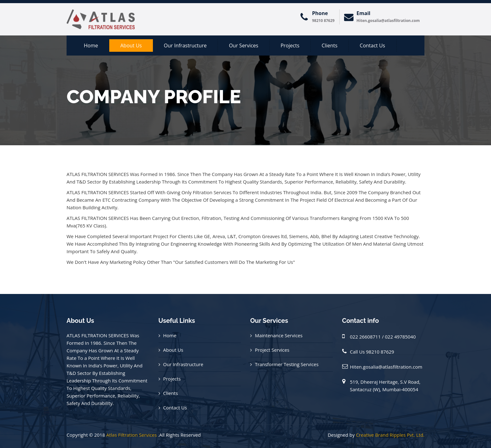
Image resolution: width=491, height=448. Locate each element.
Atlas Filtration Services (131, 435)
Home (91, 45)
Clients (330, 45)
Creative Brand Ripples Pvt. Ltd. (390, 435)
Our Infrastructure (185, 45)
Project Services (272, 350)
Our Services (244, 45)
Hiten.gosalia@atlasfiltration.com (386, 367)
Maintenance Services (279, 335)
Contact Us (372, 45)
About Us (173, 350)
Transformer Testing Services (287, 364)
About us (131, 45)
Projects (290, 45)
